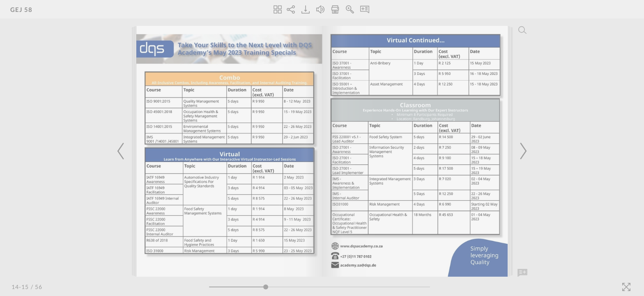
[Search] (522, 30)
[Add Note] (522, 273)
